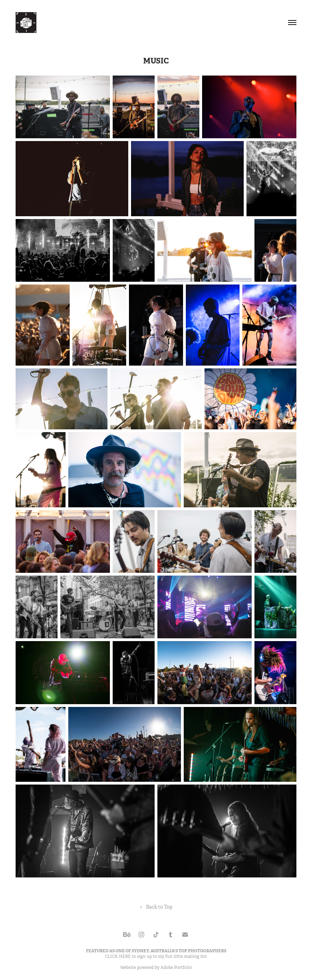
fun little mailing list (186, 956)
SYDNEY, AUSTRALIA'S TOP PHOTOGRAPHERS (179, 951)
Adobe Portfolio (176, 968)
